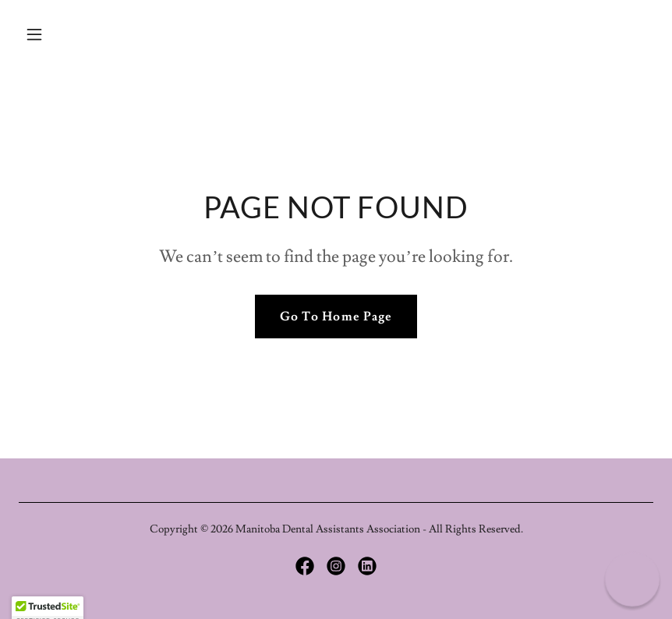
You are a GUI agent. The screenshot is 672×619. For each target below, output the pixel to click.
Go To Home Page (336, 317)
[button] (66, 34)
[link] (305, 566)
